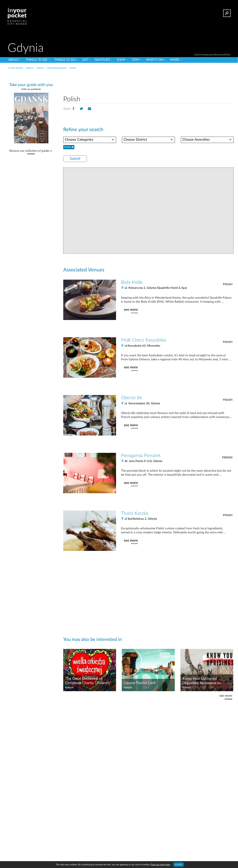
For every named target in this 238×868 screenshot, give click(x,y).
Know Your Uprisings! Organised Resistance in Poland (201, 681)
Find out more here (160, 865)
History (187, 688)
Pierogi (227, 458)
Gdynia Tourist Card (140, 683)
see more (131, 310)
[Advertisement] (148, 82)
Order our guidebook (31, 89)
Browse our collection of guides (30, 151)
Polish (228, 284)
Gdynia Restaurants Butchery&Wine (212, 55)
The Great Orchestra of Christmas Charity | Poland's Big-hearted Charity (87, 681)
